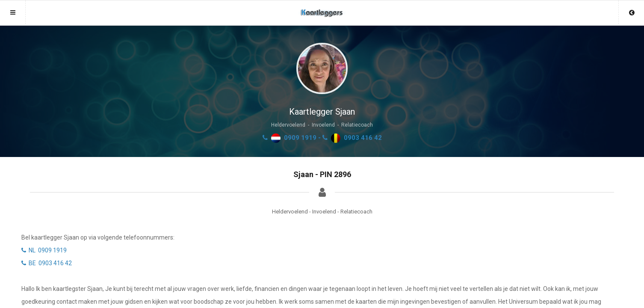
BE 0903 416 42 (47, 263)
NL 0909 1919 (44, 250)
